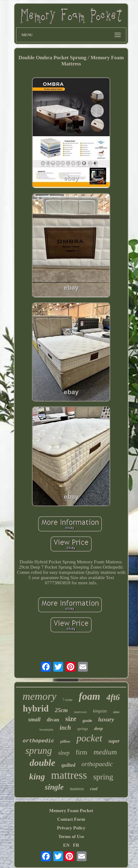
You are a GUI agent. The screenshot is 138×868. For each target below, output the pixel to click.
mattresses (80, 712)
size (71, 719)
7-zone (68, 700)
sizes (116, 712)
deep (99, 728)
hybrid (36, 708)
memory (39, 696)
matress (77, 789)
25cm (61, 710)
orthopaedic (97, 764)
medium (105, 752)
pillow (65, 741)
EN (66, 845)
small (34, 720)
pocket (89, 738)
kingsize (100, 711)
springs (82, 729)
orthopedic (39, 741)
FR (76, 845)
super (114, 741)
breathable (47, 729)
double (42, 763)
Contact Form (71, 819)
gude (87, 721)
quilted (68, 765)
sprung (39, 751)
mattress (69, 775)
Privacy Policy (71, 828)
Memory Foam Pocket (71, 811)
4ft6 (113, 697)
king (37, 776)
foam (90, 696)
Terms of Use (71, 837)
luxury (106, 719)
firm (82, 752)
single (54, 787)
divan (53, 720)
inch (65, 728)
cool (94, 789)
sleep (64, 753)
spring (103, 777)
